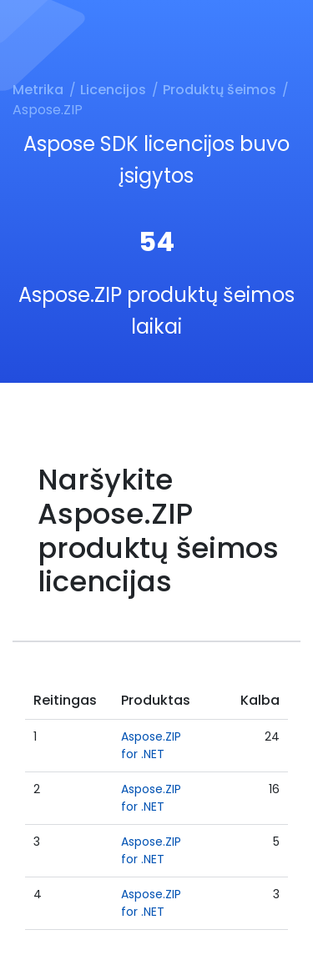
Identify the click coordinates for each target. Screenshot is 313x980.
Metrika (38, 90)
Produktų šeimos (220, 90)
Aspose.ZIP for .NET (151, 745)
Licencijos (113, 90)
